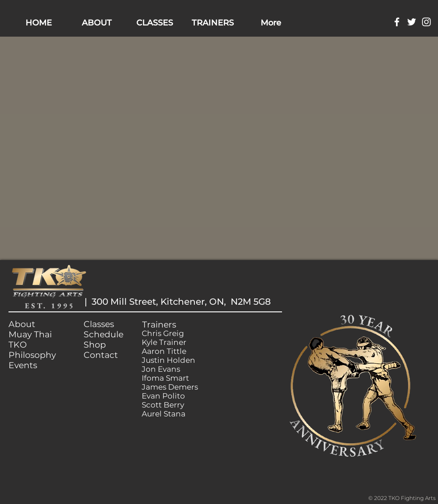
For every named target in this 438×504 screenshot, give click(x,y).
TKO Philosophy (32, 350)
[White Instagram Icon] (426, 22)
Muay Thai (30, 334)
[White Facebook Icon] (397, 22)
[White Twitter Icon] (412, 22)
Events (23, 365)
